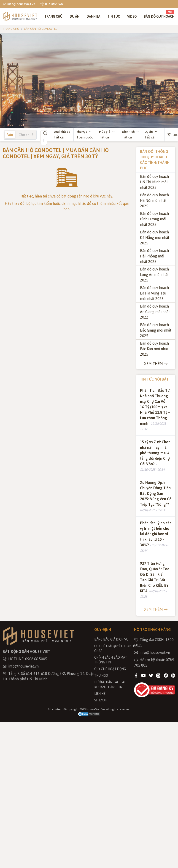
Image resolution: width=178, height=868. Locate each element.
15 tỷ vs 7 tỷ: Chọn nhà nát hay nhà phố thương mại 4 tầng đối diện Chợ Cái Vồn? (155, 453)
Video (132, 16)
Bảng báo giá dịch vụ (111, 639)
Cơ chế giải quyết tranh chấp (114, 648)
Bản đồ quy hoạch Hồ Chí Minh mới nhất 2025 (154, 182)
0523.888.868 (51, 4)
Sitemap (101, 700)
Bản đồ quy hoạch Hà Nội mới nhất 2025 (154, 200)
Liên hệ (100, 694)
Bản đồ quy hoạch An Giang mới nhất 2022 (155, 312)
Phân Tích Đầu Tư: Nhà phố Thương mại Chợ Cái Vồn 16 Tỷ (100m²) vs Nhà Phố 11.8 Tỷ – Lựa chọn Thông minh (155, 407)
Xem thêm (156, 364)
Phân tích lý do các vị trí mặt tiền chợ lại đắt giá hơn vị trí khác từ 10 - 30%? (156, 534)
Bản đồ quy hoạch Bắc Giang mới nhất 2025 (156, 330)
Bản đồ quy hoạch (159, 14)
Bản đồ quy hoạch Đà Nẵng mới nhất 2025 (155, 238)
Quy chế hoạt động (110, 669)
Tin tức (114, 16)
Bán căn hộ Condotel (41, 29)
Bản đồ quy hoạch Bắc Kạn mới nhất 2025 (154, 349)
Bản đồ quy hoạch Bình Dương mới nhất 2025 (154, 219)
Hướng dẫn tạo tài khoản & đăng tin (110, 684)
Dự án (75, 16)
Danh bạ (93, 16)
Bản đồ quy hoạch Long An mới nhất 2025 (154, 275)
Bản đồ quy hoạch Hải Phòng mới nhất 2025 (154, 256)
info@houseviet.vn (19, 4)
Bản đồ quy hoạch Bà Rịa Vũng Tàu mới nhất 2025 (154, 293)
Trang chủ (53, 16)
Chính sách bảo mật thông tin (111, 660)
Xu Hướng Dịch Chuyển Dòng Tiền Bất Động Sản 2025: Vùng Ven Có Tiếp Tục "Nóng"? (156, 493)
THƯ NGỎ (101, 675)
